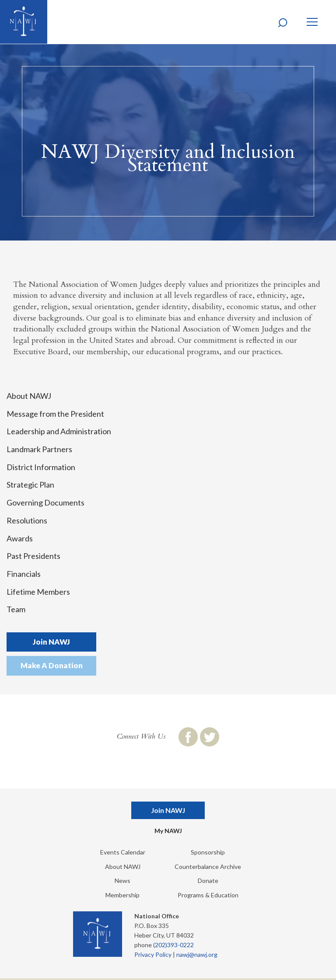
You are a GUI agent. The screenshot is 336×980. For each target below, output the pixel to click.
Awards (20, 538)
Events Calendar (123, 852)
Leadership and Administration (59, 431)
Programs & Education (208, 895)
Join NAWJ (51, 642)
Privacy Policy (153, 954)
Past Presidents (33, 556)
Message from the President (55, 414)
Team (16, 609)
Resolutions (27, 520)
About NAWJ (29, 396)
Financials (24, 574)
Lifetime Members (38, 592)
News (122, 881)
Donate (208, 881)
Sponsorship (208, 852)
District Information (41, 467)
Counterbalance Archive (208, 867)
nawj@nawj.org (197, 954)
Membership (122, 895)
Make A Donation (52, 665)
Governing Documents (45, 502)
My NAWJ (168, 831)
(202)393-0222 (173, 945)
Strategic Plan (30, 485)
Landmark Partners (39, 449)
